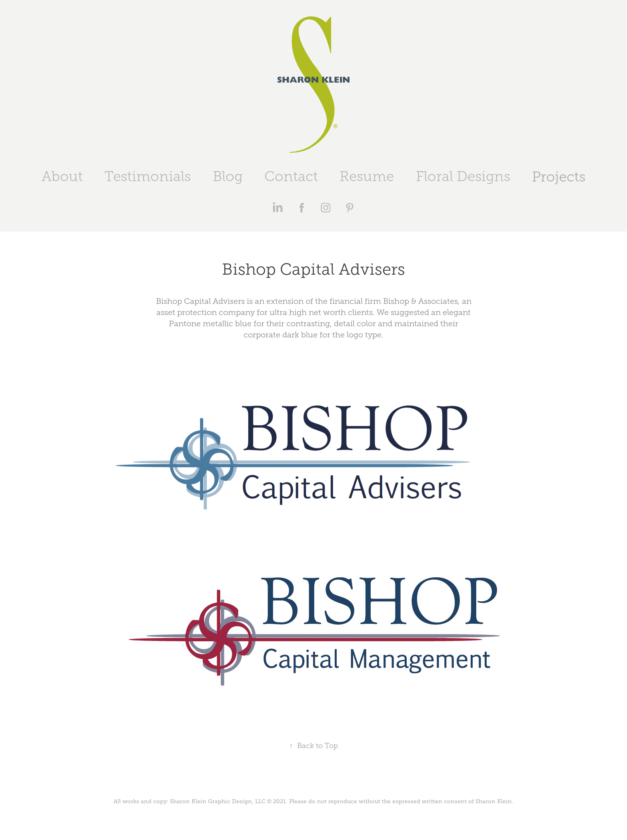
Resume (367, 177)
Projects (559, 177)
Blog (228, 177)
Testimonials (148, 177)
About (62, 177)
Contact (291, 177)
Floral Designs (463, 177)
